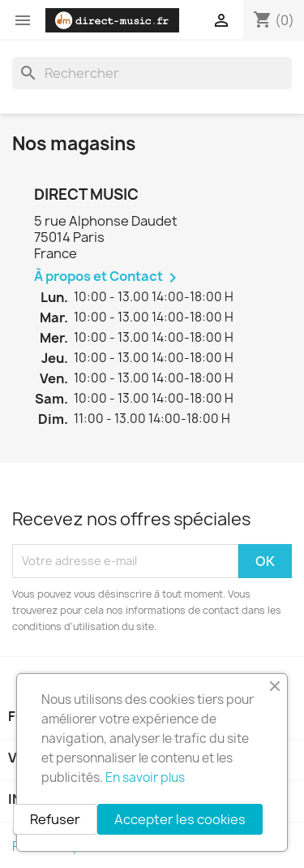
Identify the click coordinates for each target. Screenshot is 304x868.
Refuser (55, 819)
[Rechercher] (152, 73)
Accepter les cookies (180, 819)
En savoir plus (145, 777)
